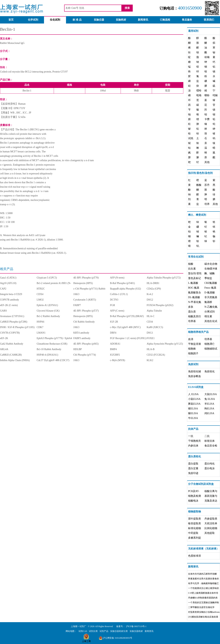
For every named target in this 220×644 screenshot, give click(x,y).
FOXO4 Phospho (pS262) (160, 305)
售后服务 (187, 20)
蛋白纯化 (210, 464)
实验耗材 (121, 20)
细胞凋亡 (210, 344)
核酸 (191, 264)
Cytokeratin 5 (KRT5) (85, 300)
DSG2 (150, 300)
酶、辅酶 (210, 273)
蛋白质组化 (195, 456)
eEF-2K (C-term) (9, 305)
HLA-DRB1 (153, 283)
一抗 (191, 436)
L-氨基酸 (193, 283)
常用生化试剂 (196, 257)
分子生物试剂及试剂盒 (201, 484)
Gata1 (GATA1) (8, 278)
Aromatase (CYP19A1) (12, 316)
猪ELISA (193, 409)
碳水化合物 (211, 264)
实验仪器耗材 (136, 631)
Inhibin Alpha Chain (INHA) (15, 360)
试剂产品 (104, 631)
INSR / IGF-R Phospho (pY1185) (17, 327)
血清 (191, 339)
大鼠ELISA (211, 394)
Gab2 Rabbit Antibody (12, 344)
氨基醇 (208, 302)
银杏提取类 (195, 523)
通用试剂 (193, 31)
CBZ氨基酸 (211, 283)
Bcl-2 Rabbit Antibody (48, 316)
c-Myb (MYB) (118, 360)
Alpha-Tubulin (154, 311)
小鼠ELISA (194, 399)
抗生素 (192, 269)
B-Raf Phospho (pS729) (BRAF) (127, 316)
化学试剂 (33, 20)
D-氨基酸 (210, 293)
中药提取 (193, 533)
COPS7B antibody (10, 300)
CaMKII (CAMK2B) (11, 355)
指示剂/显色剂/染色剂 (200, 173)
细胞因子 (193, 353)
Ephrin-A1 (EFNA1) (47, 305)
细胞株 (192, 349)
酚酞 (199, 185)
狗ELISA (209, 409)
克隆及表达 (211, 501)
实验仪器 (99, 20)
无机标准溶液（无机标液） (203, 549)
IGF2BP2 (115, 355)
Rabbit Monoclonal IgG (12, 43)
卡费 (207, 119)
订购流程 (165, 20)
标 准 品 (77, 20)
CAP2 (3, 289)
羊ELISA (209, 404)
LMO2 (40, 300)
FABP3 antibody (82, 338)
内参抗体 (193, 446)
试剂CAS (83, 631)
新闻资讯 (143, 20)
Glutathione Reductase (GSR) (52, 344)
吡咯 (199, 95)
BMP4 (113, 349)
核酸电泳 (193, 501)
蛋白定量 (193, 468)
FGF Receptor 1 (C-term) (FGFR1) (128, 338)
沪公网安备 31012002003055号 (115, 638)
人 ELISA (193, 394)
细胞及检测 (195, 496)
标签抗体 (210, 441)
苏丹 (207, 185)
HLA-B (151, 349)
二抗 (207, 436)
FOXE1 (151, 338)
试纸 (191, 138)
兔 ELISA (210, 399)
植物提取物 (195, 512)
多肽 (191, 307)
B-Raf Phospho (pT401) (122, 283)
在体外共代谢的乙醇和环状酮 (202, 574)
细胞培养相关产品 (198, 332)
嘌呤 (199, 91)
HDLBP (78, 349)
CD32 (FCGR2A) (156, 355)
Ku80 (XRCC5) (155, 327)
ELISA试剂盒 (196, 387)
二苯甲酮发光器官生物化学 (201, 607)
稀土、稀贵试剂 (197, 215)
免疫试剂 (193, 364)
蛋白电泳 (210, 468)
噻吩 (207, 95)
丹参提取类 (211, 519)
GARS (3, 311)
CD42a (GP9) (154, 289)
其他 (207, 162)
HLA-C (151, 316)
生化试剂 (55, 20)
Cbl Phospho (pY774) (85, 355)
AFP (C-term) (117, 311)
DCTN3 (114, 300)
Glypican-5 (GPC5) (47, 278)
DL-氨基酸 (194, 297)
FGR (112, 305)
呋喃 (207, 57)
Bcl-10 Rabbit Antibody (49, 349)
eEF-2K (4, 338)
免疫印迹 (193, 473)
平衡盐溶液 (195, 344)
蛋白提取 (193, 464)
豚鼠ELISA (194, 404)
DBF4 (113, 333)
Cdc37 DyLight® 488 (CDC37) (53, 360)
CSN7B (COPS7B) (10, 333)
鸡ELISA (209, 413)
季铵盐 (208, 278)
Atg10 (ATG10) (8, 283)
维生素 (208, 316)
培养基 (192, 321)
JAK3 (76, 294)
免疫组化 (210, 371)
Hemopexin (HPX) (83, 283)
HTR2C (41, 289)
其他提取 (210, 533)
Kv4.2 (150, 294)
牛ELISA (193, 418)
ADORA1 (115, 344)
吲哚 (215, 95)
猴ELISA (193, 413)
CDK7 (40, 327)
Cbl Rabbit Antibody (84, 322)
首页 (11, 20)
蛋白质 (192, 312)
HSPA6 (41, 322)
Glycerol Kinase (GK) (48, 311)
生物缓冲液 (211, 269)
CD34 (150, 322)
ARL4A (4, 349)
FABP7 (77, 305)
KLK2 (150, 360)
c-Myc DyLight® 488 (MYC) (125, 327)
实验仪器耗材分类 (119, 631)
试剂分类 (93, 631)
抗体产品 (193, 429)
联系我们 (209, 20)
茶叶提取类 (195, 519)
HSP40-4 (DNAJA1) (47, 355)
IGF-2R (114, 322)
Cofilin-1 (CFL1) (119, 294)
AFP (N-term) (117, 278)
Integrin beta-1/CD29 (11, 294)
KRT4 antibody (81, 333)
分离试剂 (210, 312)
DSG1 (150, 333)
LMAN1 (41, 333)
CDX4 (40, 294)
